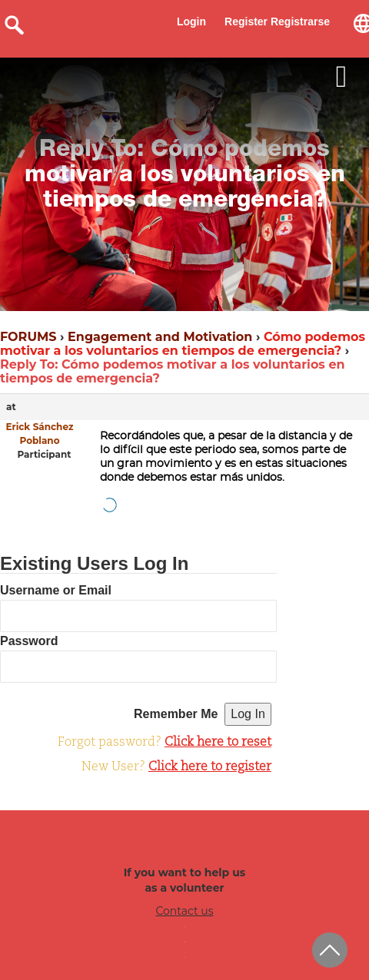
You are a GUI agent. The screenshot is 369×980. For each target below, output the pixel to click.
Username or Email (56, 590)
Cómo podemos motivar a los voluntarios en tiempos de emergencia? (183, 344)
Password (29, 641)
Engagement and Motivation (160, 337)
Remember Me (176, 714)
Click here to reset (218, 743)
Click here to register (210, 767)
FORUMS (28, 337)
